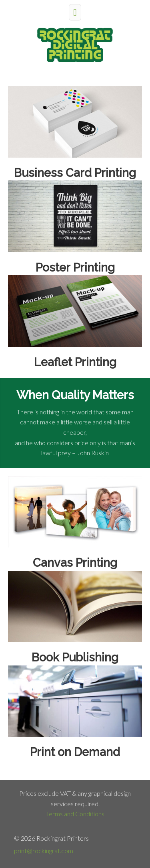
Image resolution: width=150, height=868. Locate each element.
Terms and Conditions (75, 814)
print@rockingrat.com (44, 851)
